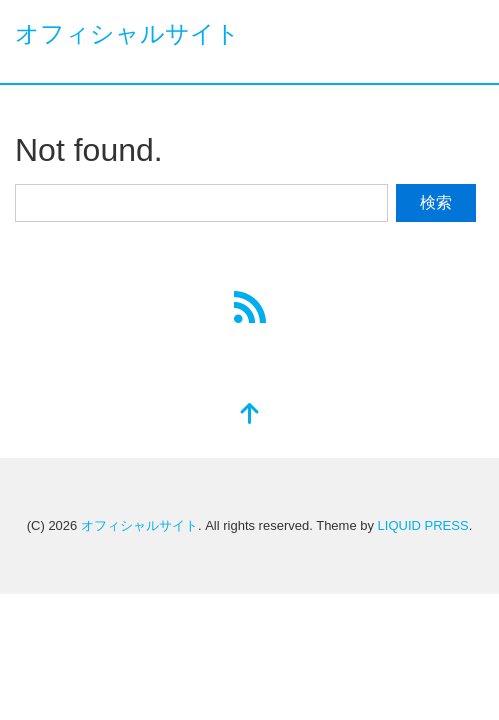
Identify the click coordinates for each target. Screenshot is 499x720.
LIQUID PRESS (423, 525)
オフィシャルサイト (127, 33)
